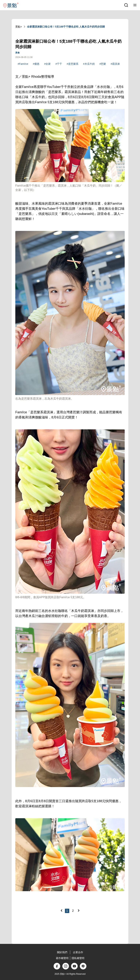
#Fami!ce (23, 64)
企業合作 (78, 952)
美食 (17, 53)
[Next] (79, 911)
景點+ (19, 27)
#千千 (59, 64)
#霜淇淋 (115, 64)
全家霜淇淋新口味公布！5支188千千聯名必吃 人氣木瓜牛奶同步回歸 (66, 27)
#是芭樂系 (73, 64)
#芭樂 (103, 64)
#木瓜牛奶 (89, 64)
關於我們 (62, 952)
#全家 (47, 64)
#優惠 (36, 64)
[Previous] (61, 911)
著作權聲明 (62, 958)
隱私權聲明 (78, 958)
